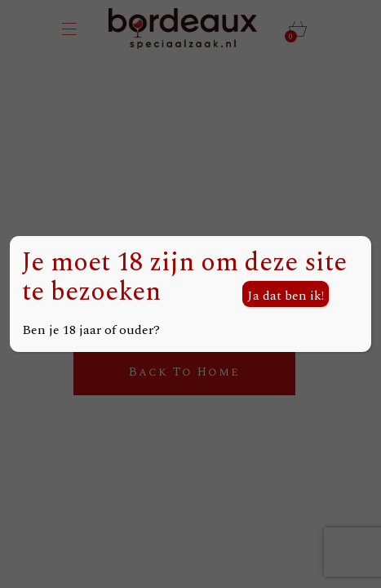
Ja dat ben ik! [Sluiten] (286, 296)
